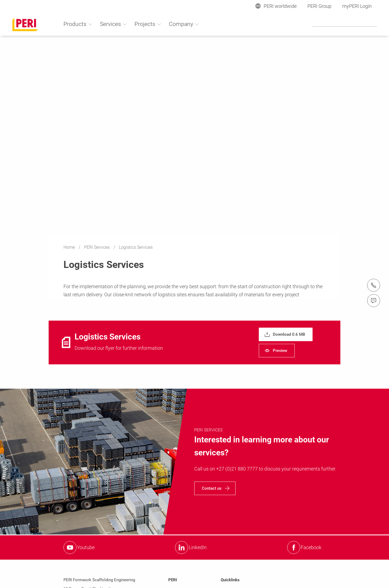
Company (184, 24)
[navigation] (286, 334)
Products (78, 24)
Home (70, 247)
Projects (148, 24)
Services (114, 24)
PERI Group (319, 6)
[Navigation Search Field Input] (344, 24)
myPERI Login (357, 6)
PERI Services (97, 247)
